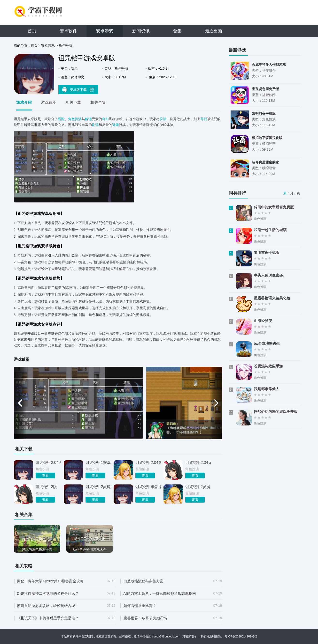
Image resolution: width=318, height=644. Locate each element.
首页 (32, 31)
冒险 (61, 119)
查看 (45, 476)
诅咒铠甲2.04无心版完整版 (198, 463)
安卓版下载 (78, 89)
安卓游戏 (105, 31)
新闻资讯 (141, 31)
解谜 (88, 119)
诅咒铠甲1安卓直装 (98, 463)
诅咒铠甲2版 (46, 487)
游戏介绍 (24, 102)
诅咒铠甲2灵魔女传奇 (98, 487)
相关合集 (98, 102)
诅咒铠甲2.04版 (148, 463)
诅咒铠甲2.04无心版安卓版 (48, 463)
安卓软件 (68, 31)
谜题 (116, 125)
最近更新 (214, 31)
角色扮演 (65, 45)
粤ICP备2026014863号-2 (241, 637)
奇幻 (105, 119)
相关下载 (73, 102)
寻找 (204, 119)
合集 (177, 31)
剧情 (95, 125)
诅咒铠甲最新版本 (148, 487)
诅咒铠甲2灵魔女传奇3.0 (198, 487)
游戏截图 (49, 102)
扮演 (163, 119)
